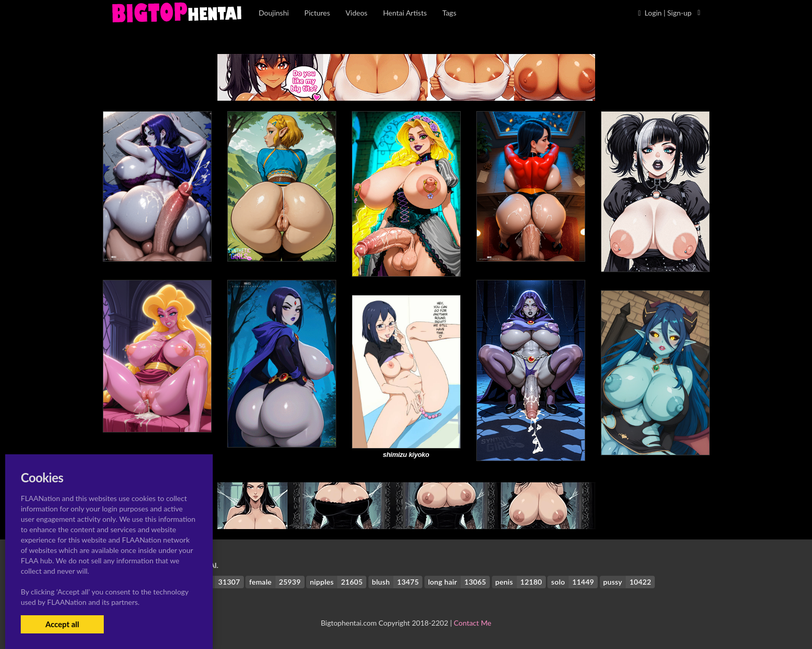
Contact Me (473, 623)
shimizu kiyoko (406, 455)
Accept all (62, 624)
